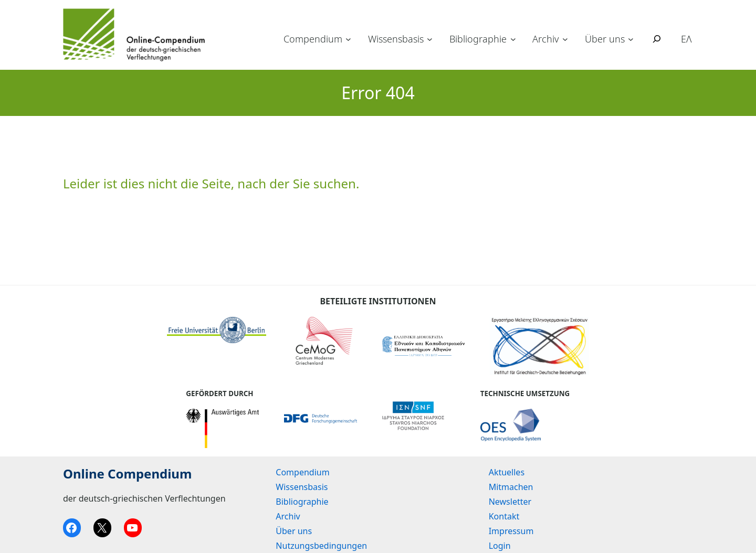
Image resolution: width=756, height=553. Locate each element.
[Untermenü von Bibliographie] (513, 39)
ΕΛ (686, 39)
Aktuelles (507, 472)
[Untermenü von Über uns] (631, 39)
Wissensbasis (396, 39)
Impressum (511, 531)
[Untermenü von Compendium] (348, 39)
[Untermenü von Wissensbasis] (430, 39)
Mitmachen (511, 487)
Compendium (313, 39)
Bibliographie (478, 39)
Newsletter (510, 502)
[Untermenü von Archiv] (565, 39)
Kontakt (504, 516)
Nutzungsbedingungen (321, 546)
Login (500, 546)
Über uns (605, 39)
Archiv (545, 39)
